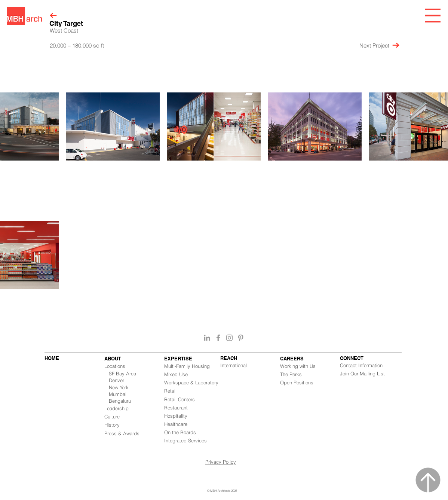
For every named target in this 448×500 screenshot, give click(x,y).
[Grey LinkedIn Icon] (207, 338)
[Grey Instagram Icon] (229, 338)
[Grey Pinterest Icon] (241, 338)
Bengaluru (120, 401)
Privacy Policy (221, 462)
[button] (433, 16)
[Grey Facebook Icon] (218, 338)
